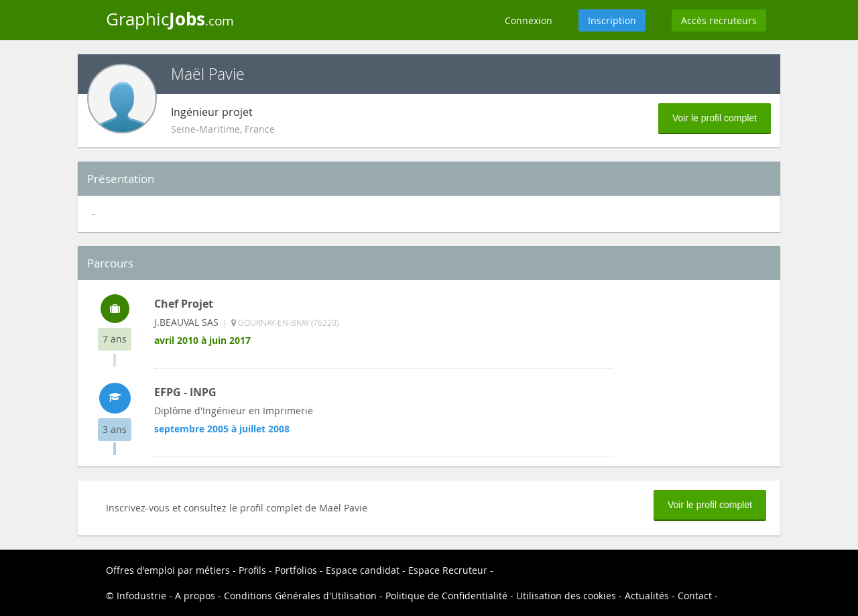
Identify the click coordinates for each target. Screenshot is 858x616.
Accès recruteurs (719, 20)
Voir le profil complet (715, 118)
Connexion (529, 20)
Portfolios (296, 570)
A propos (195, 596)
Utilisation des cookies (566, 596)
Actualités (647, 596)
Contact (695, 596)
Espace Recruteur (448, 570)
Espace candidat (363, 570)
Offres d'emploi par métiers (168, 570)
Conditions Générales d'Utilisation (300, 596)
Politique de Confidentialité (446, 596)
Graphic (170, 19)
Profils (252, 570)
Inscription (612, 20)
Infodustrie (141, 596)
